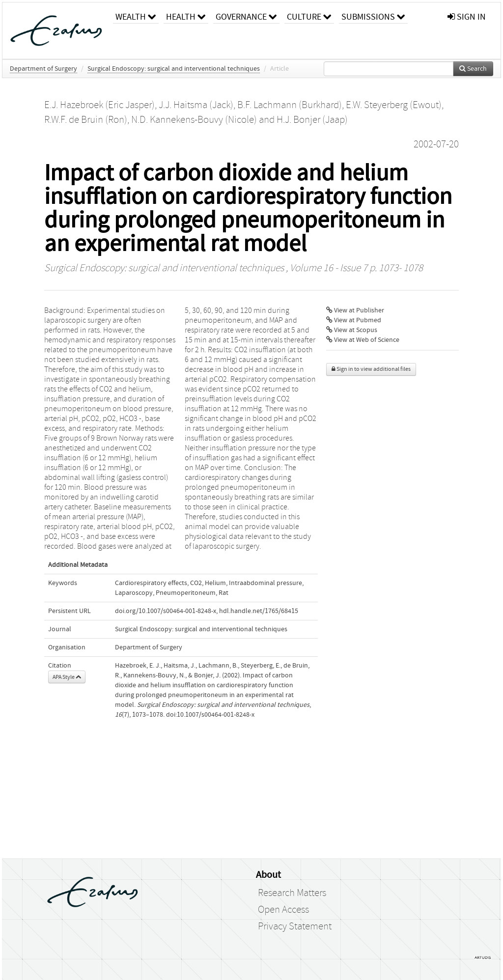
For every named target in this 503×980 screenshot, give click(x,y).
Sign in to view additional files (371, 369)
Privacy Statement (295, 926)
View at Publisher (355, 310)
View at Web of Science (363, 340)
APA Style (67, 677)
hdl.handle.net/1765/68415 (259, 611)
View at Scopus (352, 330)
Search (473, 69)
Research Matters (292, 893)
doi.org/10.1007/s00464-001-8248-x (166, 611)
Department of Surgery (43, 69)
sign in (467, 17)
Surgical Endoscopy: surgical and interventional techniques (174, 69)
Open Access (283, 910)
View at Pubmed (354, 320)
